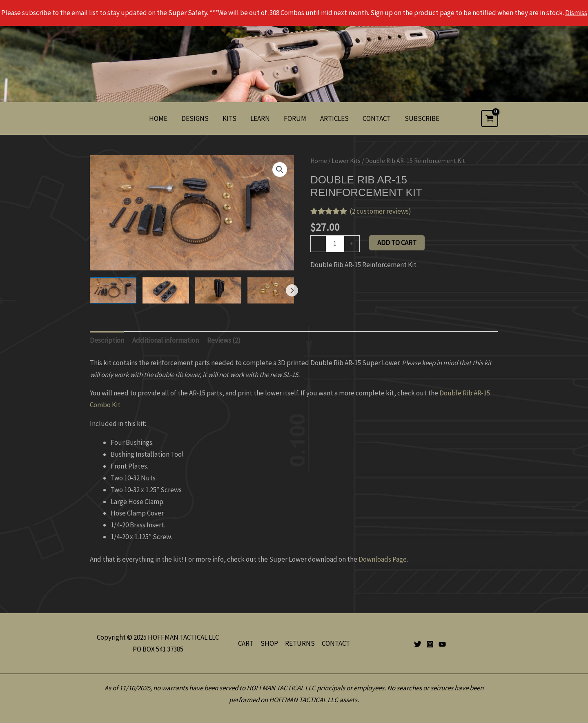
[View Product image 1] (113, 290)
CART (246, 643)
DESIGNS (195, 118)
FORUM (295, 118)
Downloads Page (383, 559)
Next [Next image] (292, 290)
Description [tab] (107, 340)
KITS (229, 118)
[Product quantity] (335, 244)
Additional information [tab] (166, 340)
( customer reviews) (380, 211)
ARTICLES (334, 118)
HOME (158, 118)
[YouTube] (442, 644)
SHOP (269, 643)
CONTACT (377, 118)
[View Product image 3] (218, 290)
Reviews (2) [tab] (224, 340)
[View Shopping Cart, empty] (490, 118)
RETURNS (300, 643)
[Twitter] (418, 644)
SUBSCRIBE (422, 118)
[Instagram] (430, 644)
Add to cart (397, 243)
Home (319, 161)
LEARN (260, 118)
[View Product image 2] (166, 290)
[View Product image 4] (271, 290)
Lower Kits (346, 161)
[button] (280, 170)
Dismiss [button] (576, 13)
